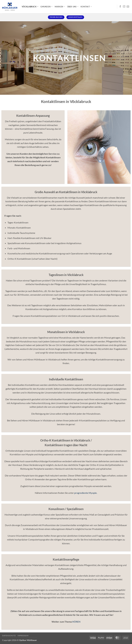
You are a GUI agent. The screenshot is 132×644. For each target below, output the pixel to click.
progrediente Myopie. (86, 493)
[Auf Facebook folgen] (120, 7)
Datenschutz (9, 636)
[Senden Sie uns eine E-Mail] (128, 7)
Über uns (73, 7)
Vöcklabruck (30, 7)
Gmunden (46, 7)
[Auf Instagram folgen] (124, 7)
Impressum (23, 636)
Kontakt (86, 7)
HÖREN (76, 622)
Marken (60, 7)
